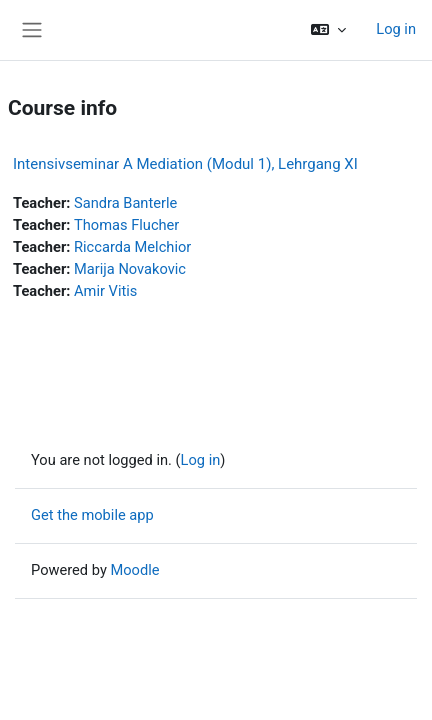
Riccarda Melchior (132, 247)
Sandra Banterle (125, 203)
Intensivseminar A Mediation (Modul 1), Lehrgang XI (185, 164)
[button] (328, 30)
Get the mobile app (92, 515)
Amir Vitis (105, 291)
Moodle (134, 570)
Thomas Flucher (126, 225)
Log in (396, 29)
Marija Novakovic (130, 269)
